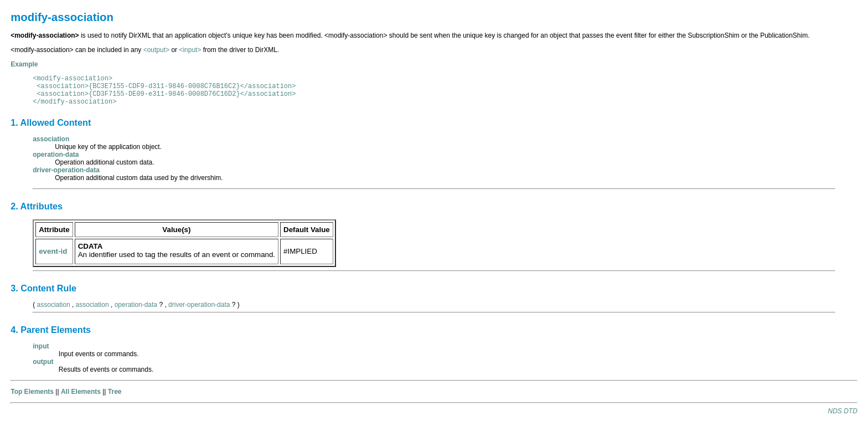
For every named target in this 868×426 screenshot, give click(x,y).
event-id (53, 251)
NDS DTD (842, 411)
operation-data (136, 305)
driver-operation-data (199, 305)
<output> (156, 50)
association (54, 305)
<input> (190, 50)
